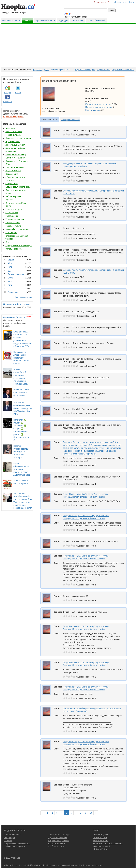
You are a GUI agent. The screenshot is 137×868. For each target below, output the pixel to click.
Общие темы (12, 184)
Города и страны (13, 135)
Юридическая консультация (19, 245)
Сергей (11, 260)
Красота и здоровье (15, 167)
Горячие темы (104, 70)
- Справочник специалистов (17, 843)
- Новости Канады (12, 835)
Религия (9, 200)
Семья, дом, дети (14, 209)
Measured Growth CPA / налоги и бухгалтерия (21, 393)
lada (10, 281)
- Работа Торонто (56, 846)
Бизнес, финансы (14, 132)
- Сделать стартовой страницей (108, 843)
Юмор (8, 242)
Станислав (13, 292)
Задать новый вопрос (85, 70)
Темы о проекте (13, 223)
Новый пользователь (119, 2)
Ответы (27, 20)
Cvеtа (10, 278)
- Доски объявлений (58, 838)
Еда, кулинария (13, 142)
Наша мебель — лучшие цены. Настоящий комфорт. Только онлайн (21, 358)
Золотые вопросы (14, 249)
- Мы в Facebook (101, 840)
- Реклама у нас (100, 835)
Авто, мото (10, 128)
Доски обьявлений (96, 20)
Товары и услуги (13, 226)
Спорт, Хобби (12, 213)
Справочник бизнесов (45, 20)
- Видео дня (9, 838)
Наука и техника (13, 171)
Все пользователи (23, 297)
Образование (12, 174)
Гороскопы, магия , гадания (18, 138)
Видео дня (63, 20)
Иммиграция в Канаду (16, 154)
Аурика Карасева (16, 274)
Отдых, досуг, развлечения (18, 187)
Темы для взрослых (15, 219)
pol (9, 271)
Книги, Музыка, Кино (15, 158)
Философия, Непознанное (18, 229)
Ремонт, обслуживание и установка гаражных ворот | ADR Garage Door (22, 469)
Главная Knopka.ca (11, 20)
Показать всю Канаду (41, 70)
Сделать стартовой (101, 2)
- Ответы (8, 840)
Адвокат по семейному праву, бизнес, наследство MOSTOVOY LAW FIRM (23, 408)
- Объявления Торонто (14, 846)
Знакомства (77, 20)
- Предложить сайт (102, 846)
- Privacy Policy (100, 849)
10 (91, 813)
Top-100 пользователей (123, 70)
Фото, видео (11, 233)
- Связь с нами (100, 838)
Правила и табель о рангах (17, 304)
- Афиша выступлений (59, 840)
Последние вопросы (70, 120)
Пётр (10, 267)
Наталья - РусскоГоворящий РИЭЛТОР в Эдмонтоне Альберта (22, 452)
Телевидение (12, 216)
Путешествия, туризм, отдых (99, 107)
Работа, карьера (13, 196)
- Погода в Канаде (57, 843)
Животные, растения (15, 145)
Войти (132, 2)
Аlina (10, 263)
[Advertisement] (68, 46)
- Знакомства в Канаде (59, 835)
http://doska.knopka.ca (13, 117)
